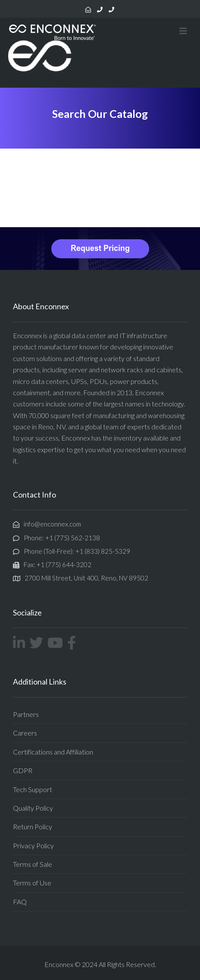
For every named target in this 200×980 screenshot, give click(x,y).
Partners (26, 714)
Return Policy (33, 826)
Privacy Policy (33, 845)
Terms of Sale (33, 864)
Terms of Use (32, 883)
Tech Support (33, 789)
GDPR (23, 770)
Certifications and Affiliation (53, 752)
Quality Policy (33, 808)
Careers (25, 733)
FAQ (20, 902)
